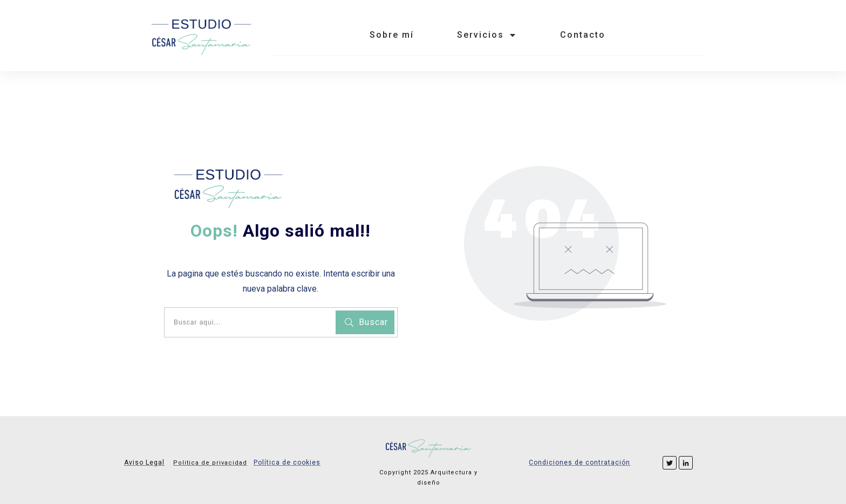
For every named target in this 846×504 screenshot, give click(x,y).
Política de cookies (287, 462)
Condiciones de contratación (579, 462)
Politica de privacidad (210, 463)
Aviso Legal (144, 462)
